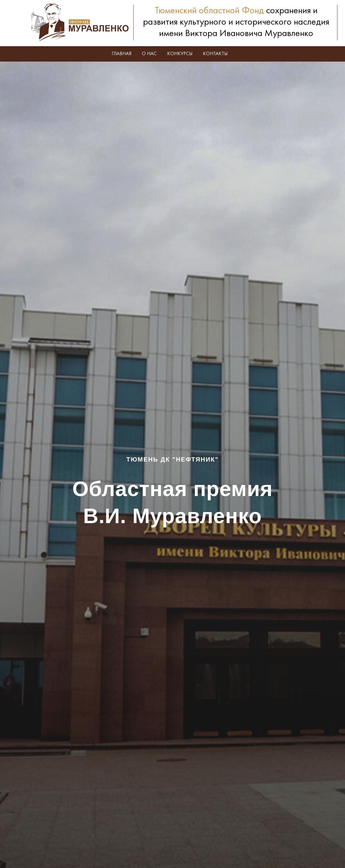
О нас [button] (149, 54)
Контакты (215, 54)
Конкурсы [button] (180, 54)
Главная (121, 54)
